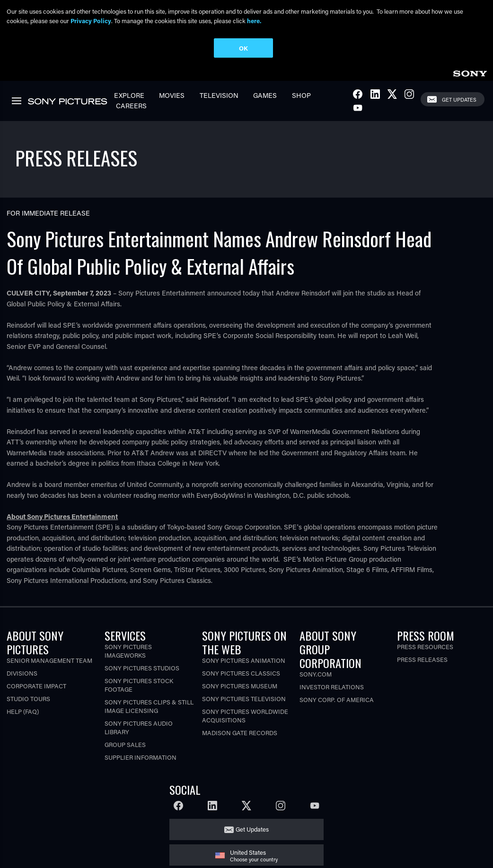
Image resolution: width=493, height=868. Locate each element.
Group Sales (125, 744)
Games (265, 95)
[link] (470, 72)
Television (219, 95)
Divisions (22, 673)
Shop (301, 95)
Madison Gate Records (240, 733)
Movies (172, 95)
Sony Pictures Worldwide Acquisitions (245, 716)
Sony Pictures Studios (142, 668)
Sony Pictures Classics (241, 673)
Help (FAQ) (23, 711)
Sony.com (316, 674)
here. (254, 21)
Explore (129, 95)
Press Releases (422, 659)
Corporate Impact (36, 686)
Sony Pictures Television (244, 699)
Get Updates (459, 100)
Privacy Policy (91, 21)
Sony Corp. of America (337, 699)
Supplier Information (141, 757)
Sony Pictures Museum (240, 686)
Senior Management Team (49, 660)
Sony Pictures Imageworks (128, 651)
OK (243, 48)
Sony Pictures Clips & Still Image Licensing (149, 706)
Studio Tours (28, 699)
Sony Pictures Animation (244, 660)
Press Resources (425, 647)
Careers (131, 106)
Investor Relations (332, 687)
